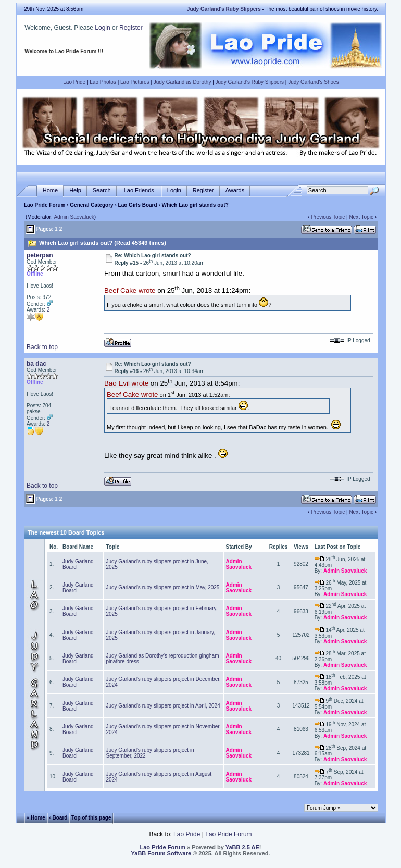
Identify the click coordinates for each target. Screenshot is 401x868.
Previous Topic (328, 217)
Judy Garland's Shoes (314, 82)
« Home (36, 817)
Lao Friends (139, 190)
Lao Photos (103, 82)
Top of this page (91, 817)
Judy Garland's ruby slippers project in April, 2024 (163, 706)
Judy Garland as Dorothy (183, 82)
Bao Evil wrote (126, 384)
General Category (91, 205)
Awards (235, 190)
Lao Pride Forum (45, 205)
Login (102, 28)
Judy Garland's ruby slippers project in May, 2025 (162, 587)
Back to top (42, 347)
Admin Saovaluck (74, 217)
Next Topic (361, 217)
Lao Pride (74, 82)
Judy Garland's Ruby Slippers (250, 82)
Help (75, 190)
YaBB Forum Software (161, 853)
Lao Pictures (135, 82)
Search (102, 190)
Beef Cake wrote (130, 291)
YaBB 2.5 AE (242, 847)
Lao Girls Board (138, 205)
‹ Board (58, 817)
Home (50, 190)
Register (131, 28)
